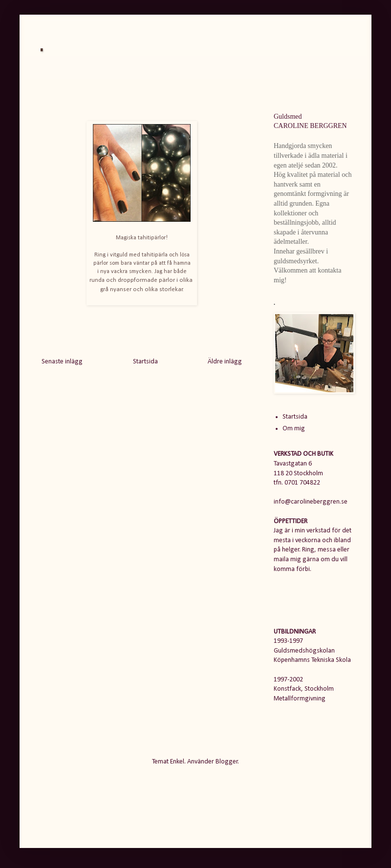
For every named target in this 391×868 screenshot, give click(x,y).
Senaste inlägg (62, 362)
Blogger (227, 762)
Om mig (294, 429)
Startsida (145, 362)
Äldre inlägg (225, 362)
